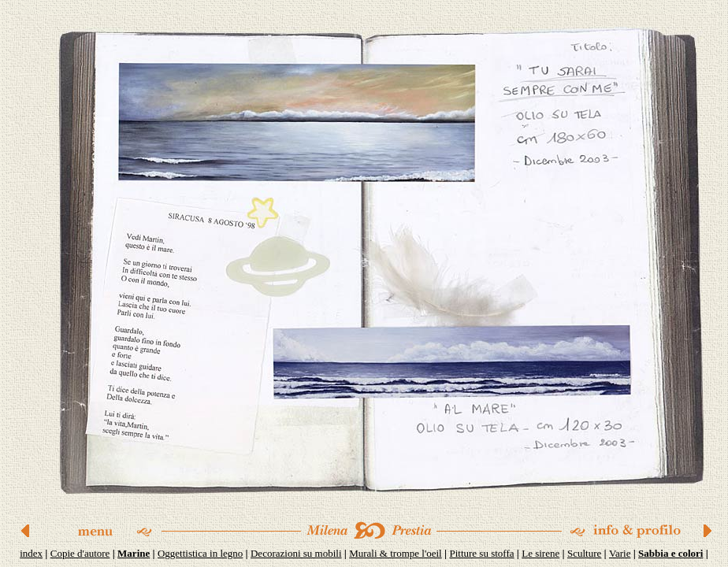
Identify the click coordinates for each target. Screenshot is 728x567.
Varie (620, 553)
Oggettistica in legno (200, 553)
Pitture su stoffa (481, 553)
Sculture (584, 553)
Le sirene (540, 553)
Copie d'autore (80, 553)
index (31, 553)
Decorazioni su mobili (296, 553)
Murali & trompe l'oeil (396, 553)
